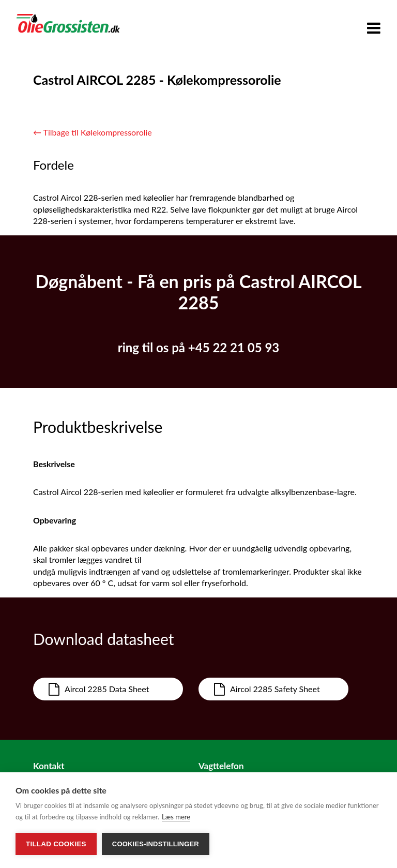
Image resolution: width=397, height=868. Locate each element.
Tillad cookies (56, 844)
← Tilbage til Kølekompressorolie (93, 132)
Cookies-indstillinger (156, 844)
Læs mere (176, 817)
